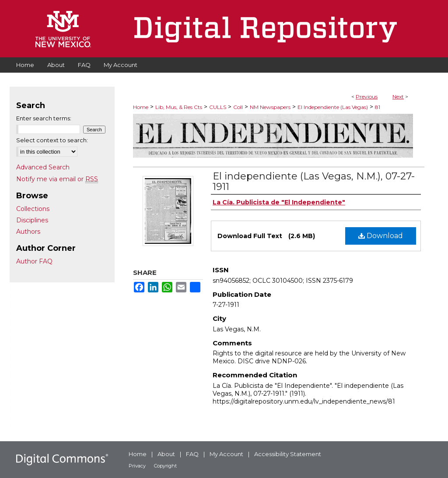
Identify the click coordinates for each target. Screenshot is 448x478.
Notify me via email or (57, 179)
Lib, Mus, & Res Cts (179, 107)
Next (398, 97)
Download (381, 236)
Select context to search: (52, 140)
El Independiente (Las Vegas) (333, 107)
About (166, 454)
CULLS (218, 107)
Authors (28, 232)
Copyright (165, 466)
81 (378, 107)
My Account (226, 454)
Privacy (137, 466)
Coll (238, 107)
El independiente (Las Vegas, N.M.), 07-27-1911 (314, 181)
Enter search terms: (44, 118)
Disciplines (32, 220)
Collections (33, 209)
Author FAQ (34, 261)
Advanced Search (43, 167)
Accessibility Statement (288, 454)
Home (141, 107)
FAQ (192, 454)
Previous (367, 97)
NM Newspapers (270, 107)
